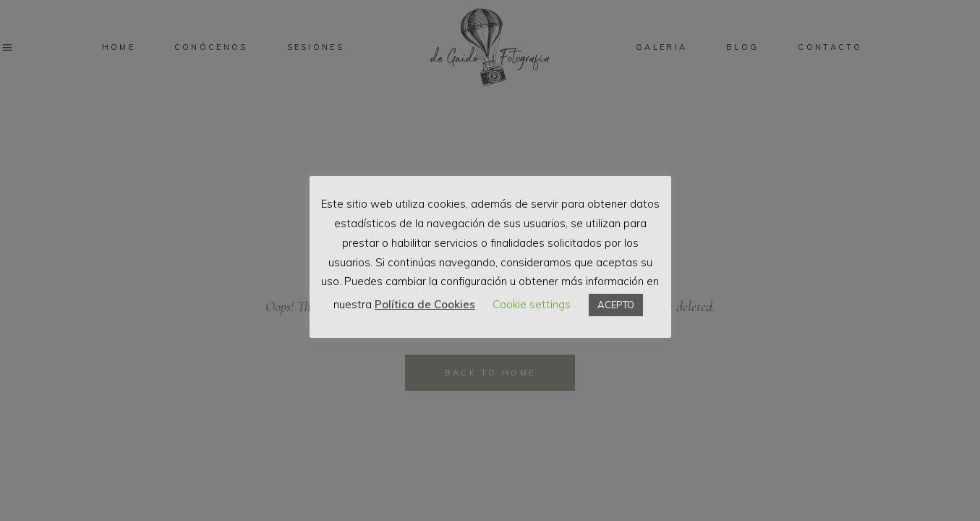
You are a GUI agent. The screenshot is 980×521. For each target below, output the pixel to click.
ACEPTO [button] (616, 305)
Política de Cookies (425, 304)
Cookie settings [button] (532, 304)
